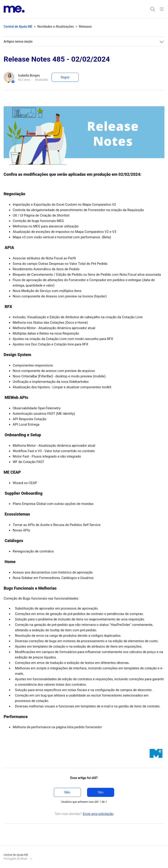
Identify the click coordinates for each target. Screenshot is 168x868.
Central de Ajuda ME (18, 27)
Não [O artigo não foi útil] (67, 792)
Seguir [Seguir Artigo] (65, 77)
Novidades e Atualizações (56, 27)
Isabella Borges (29, 75)
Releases (85, 27)
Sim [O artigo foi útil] (101, 792)
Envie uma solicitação (98, 814)
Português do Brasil (18, 859)
